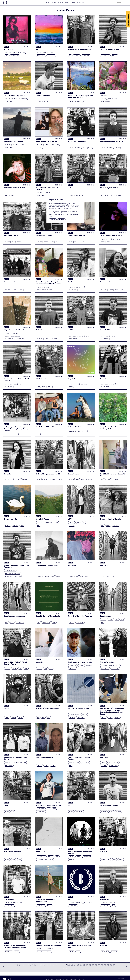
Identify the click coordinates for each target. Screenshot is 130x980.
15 (50, 965)
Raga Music (9, 576)
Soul (7, 56)
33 (102, 965)
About (67, 3)
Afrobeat (114, 952)
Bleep (7, 196)
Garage (39, 148)
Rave (43, 717)
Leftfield (77, 56)
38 (61, 969)
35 (108, 965)
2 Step (46, 145)
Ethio (50, 387)
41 (69, 969)
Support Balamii (128, 19)
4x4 (38, 53)
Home (48, 3)
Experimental (105, 56)
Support (53, 220)
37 (114, 965)
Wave (114, 860)
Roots (19, 242)
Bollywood (105, 102)
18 (59, 965)
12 (41, 965)
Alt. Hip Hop (9, 434)
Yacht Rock (105, 339)
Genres (61, 3)
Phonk (14, 668)
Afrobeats (46, 479)
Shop (73, 3)
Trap (110, 99)
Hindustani (81, 717)
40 (66, 969)
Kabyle (114, 479)
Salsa (53, 479)
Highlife (114, 336)
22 (69, 965)
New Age (15, 333)
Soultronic (51, 56)
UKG (13, 812)
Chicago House (49, 576)
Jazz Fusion (46, 622)
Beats (87, 336)
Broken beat (41, 56)
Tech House (119, 290)
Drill (109, 860)
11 (38, 965)
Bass (48, 717)
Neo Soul (22, 384)
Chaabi (107, 479)
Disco (103, 242)
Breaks (46, 102)
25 (78, 965)
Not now (61, 220)
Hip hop (44, 53)
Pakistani (72, 717)
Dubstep (8, 290)
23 (72, 965)
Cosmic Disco (9, 906)
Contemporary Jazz (107, 666)
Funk (23, 53)
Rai (102, 479)
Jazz (50, 53)
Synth (77, 384)
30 (93, 965)
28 (87, 965)
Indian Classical (10, 571)
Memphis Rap (41, 906)
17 (56, 965)
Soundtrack (9, 339)
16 (53, 965)
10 (35, 965)
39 (64, 969)
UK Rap (22, 434)
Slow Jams (8, 53)
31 (96, 965)
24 (75, 965)
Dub (13, 242)
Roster (54, 3)
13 (44, 965)
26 (81, 965)
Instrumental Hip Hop (19, 763)
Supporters (81, 3)
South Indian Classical (12, 573)
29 (90, 965)
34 (105, 965)
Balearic (8, 145)
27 (84, 965)
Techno (71, 102)
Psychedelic (14, 99)
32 (99, 965)
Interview (48, 193)
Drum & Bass (55, 145)
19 (62, 965)
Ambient (115, 56)
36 (111, 965)
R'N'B (70, 242)
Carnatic (18, 576)
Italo (71, 384)
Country (24, 99)
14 (47, 965)
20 (65, 965)
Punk (103, 576)
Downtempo (15, 56)
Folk (6, 99)
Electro (72, 525)
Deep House (73, 336)
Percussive (13, 384)
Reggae (17, 53)
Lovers (44, 434)
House (39, 102)
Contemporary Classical (45, 290)
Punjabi (85, 715)
